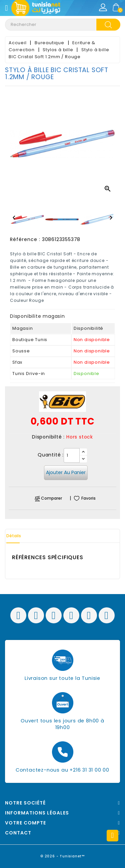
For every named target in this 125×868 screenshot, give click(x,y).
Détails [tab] (14, 536)
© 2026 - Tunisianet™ (62, 856)
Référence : (25, 239)
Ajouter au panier (66, 472)
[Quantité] (72, 455)
